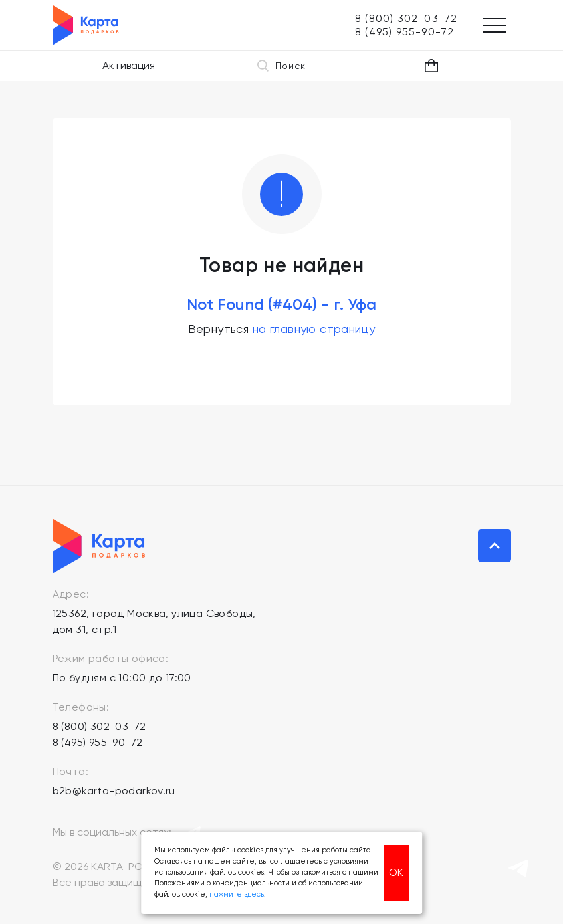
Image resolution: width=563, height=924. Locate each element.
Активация (129, 65)
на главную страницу (314, 329)
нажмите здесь (237, 894)
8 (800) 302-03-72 (99, 726)
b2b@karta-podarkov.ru (114, 791)
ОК (396, 872)
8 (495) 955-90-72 (98, 742)
